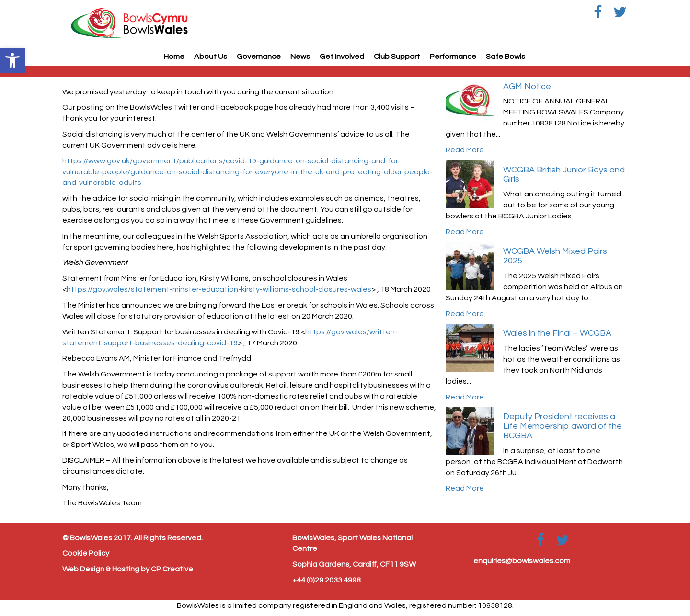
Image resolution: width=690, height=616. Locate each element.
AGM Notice (527, 86)
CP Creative (172, 569)
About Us (211, 57)
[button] (12, 60)
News (300, 57)
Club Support (397, 57)
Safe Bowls (506, 57)
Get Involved (342, 57)
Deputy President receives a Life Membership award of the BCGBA (563, 426)
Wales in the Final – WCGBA (557, 333)
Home (174, 57)
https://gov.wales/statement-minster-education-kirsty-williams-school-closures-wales (219, 289)
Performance (453, 57)
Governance (259, 57)
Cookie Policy (86, 553)
